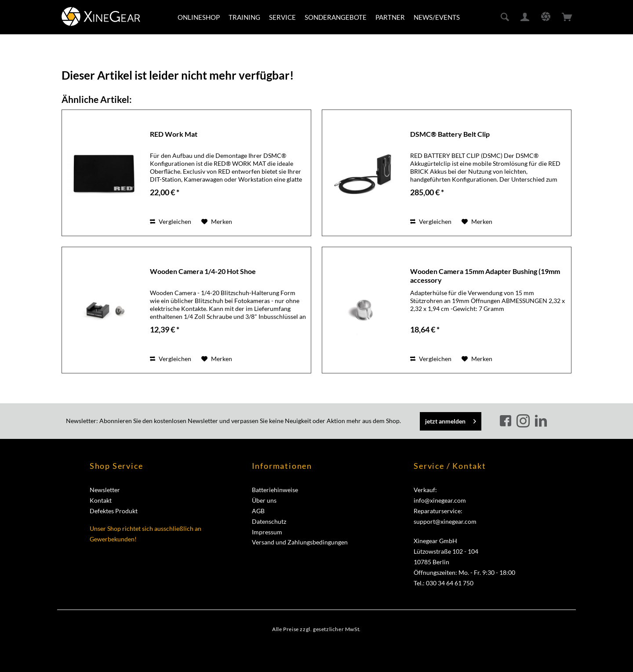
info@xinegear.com (440, 500)
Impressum (267, 532)
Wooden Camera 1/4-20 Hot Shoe (203, 271)
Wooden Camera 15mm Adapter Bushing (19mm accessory (485, 276)
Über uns (264, 500)
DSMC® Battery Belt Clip (450, 134)
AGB (258, 511)
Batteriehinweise (275, 490)
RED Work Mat (174, 134)
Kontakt (101, 500)
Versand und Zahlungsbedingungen (300, 542)
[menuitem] (199, 17)
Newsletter (105, 490)
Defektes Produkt (114, 511)
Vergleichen (171, 221)
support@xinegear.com (445, 521)
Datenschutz (269, 521)
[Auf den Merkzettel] (217, 222)
